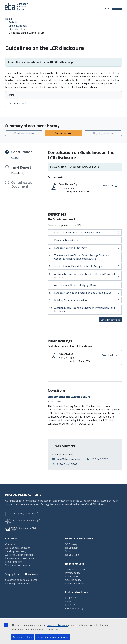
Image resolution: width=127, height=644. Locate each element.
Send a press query (16, 551)
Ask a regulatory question (19, 555)
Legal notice (72, 576)
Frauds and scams (75, 583)
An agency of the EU (20, 514)
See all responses (110, 320)
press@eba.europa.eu (68, 459)
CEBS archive (72, 609)
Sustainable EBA (21, 528)
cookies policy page (57, 625)
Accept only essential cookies (53, 637)
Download (109, 186)
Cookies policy (73, 580)
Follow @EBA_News (66, 464)
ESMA (68, 602)
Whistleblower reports (18, 565)
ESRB (68, 605)
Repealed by (21, 170)
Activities (14, 22)
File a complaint (14, 562)
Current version (63, 133)
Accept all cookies (22, 637)
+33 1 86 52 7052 (99, 459)
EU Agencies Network (21, 521)
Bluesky (73, 544)
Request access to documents (21, 558)
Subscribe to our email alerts (21, 580)
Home (9, 19)
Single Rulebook (18, 26)
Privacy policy (73, 573)
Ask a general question (18, 548)
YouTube (74, 555)
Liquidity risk (16, 29)
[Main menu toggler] (112, 8)
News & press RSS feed (18, 583)
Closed (22, 155)
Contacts (10, 544)
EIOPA (69, 598)
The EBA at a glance (76, 569)
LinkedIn (74, 548)
